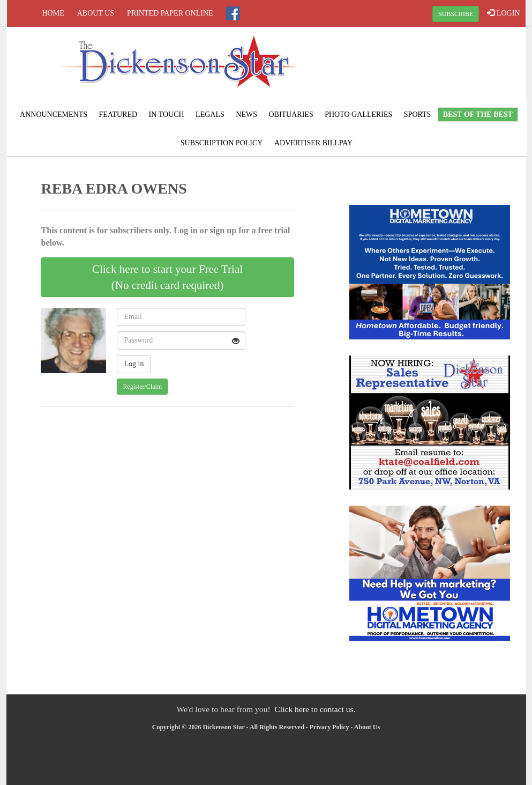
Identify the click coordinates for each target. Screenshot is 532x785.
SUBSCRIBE (456, 14)
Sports (418, 114)
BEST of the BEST (478, 114)
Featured (118, 114)
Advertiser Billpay (313, 143)
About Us (96, 13)
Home (53, 13)
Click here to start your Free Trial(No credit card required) (167, 277)
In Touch (167, 114)
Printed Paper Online (170, 13)
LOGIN (503, 13)
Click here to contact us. (315, 709)
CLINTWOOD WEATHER (438, 67)
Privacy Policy (329, 727)
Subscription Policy (222, 143)
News (246, 114)
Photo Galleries (358, 114)
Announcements (54, 114)
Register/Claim (142, 387)
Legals (210, 114)
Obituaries (291, 114)
